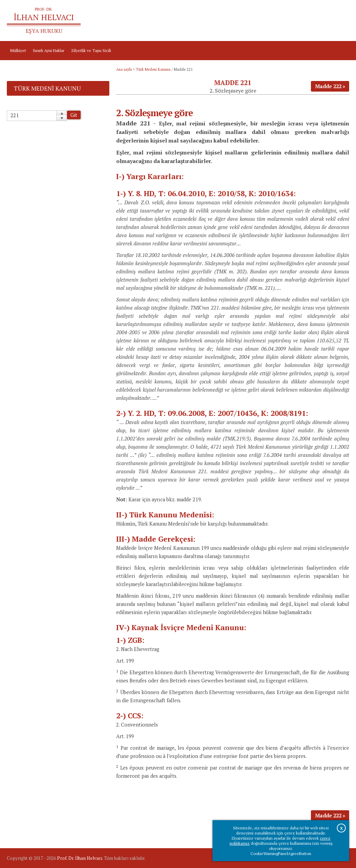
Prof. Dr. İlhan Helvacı (80, 858)
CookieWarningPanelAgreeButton (281, 853)
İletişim (339, 21)
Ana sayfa (273, 21)
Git (74, 115)
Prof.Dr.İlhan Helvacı (307, 21)
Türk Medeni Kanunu (153, 69)
